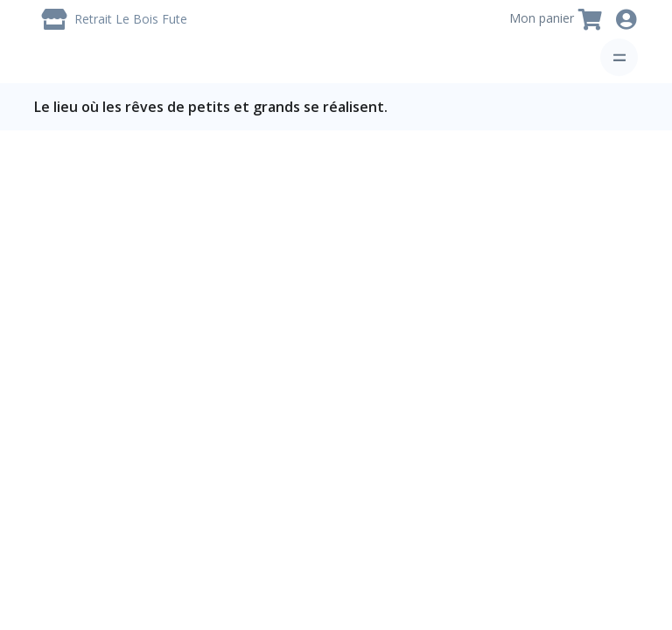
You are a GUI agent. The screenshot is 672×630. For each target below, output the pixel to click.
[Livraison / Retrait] (115, 19)
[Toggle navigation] (619, 57)
